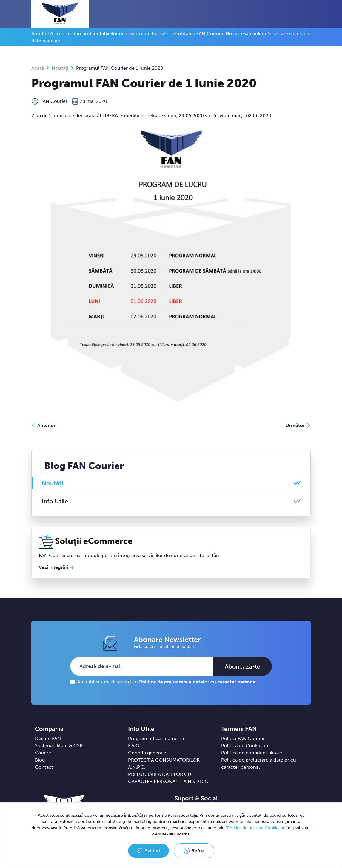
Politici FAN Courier (243, 738)
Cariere (43, 753)
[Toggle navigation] (309, 15)
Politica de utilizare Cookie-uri (256, 828)
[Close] (309, 35)
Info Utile (55, 501)
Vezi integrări (54, 567)
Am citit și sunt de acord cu (167, 682)
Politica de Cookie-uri (245, 746)
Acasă (38, 68)
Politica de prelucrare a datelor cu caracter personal (198, 682)
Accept (152, 851)
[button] (298, 14)
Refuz (198, 851)
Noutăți (60, 68)
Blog (40, 760)
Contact (44, 767)
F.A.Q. (134, 746)
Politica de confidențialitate (252, 753)
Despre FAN (48, 738)
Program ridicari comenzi (156, 738)
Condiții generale (147, 753)
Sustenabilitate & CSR (59, 746)
